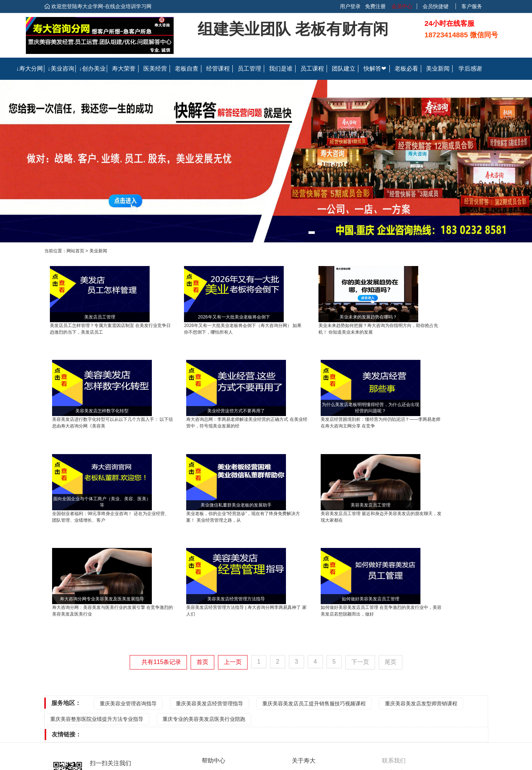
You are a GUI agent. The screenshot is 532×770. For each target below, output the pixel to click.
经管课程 (218, 69)
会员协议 (302, 682)
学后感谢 (470, 69)
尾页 (391, 553)
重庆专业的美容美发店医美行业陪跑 (204, 610)
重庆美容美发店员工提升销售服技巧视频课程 (314, 595)
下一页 (360, 553)
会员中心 (401, 6)
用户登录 (350, 6)
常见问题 (212, 682)
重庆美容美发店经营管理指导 (209, 595)
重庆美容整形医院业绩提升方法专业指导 (97, 610)
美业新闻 (438, 69)
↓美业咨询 (61, 69)
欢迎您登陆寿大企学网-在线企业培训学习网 (101, 6)
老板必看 (406, 69)
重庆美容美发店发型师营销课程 (421, 595)
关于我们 (302, 664)
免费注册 (375, 6)
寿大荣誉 (124, 69)
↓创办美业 (92, 69)
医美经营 (155, 69)
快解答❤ (375, 69)
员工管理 (249, 69)
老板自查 (187, 69)
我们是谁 (281, 69)
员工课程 (312, 69)
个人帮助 (212, 673)
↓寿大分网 (30, 69)
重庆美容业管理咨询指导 (128, 595)
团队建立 (344, 69)
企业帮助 (212, 664)
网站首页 (75, 251)
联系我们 (302, 673)
